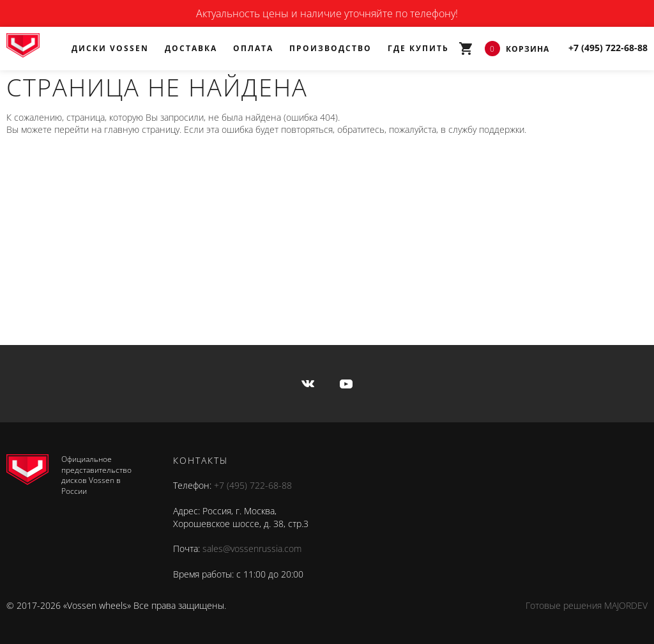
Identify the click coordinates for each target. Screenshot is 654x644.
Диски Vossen (110, 48)
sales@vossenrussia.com (252, 548)
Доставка (191, 48)
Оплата (253, 48)
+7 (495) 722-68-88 (253, 485)
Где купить (418, 48)
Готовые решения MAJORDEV (587, 605)
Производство (331, 48)
